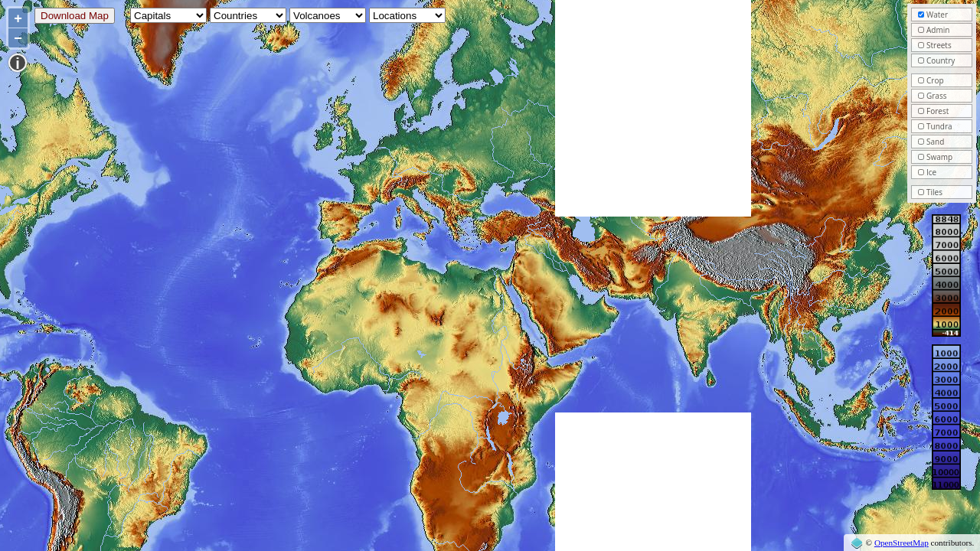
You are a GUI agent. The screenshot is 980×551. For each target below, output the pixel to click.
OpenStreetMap (902, 543)
